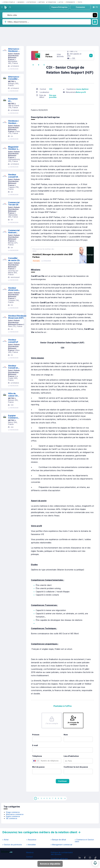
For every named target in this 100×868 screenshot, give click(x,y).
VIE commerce (12, 818)
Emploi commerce (13, 816)
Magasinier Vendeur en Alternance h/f (14, 148)
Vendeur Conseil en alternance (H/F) (13, 367)
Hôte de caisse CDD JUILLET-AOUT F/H (14, 395)
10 (61, 798)
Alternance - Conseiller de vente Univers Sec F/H (14, 78)
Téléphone (37, 756)
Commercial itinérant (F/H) (14, 231)
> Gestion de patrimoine (12, 845)
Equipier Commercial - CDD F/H (14, 417)
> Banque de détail (58, 840)
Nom (66, 735)
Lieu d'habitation (71, 756)
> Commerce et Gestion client (84, 841)
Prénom (36, 735)
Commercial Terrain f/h (14, 204)
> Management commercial (61, 845)
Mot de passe (38, 767)
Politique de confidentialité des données (62, 853)
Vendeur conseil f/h (13, 176)
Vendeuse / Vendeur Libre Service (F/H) (13, 122)
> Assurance (31, 840)
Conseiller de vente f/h (14, 259)
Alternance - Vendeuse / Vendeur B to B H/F (14, 50)
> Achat (5, 840)
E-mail (35, 745)
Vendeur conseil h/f (13, 341)
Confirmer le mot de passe (76, 767)
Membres (30, 852)
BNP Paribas (49, 56)
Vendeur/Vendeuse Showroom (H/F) (17, 317)
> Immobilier (31, 845)
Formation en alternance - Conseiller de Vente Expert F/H (14, 100)
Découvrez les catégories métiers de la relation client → (42, 832)
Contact (29, 857)
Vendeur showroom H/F (13, 289)
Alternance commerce (15, 814)
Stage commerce (13, 812)
